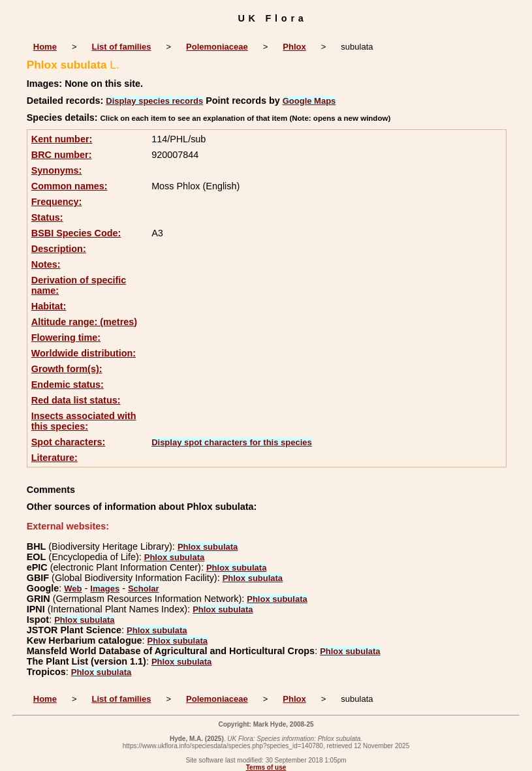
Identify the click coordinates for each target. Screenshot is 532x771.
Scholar (144, 589)
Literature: (55, 458)
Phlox (294, 47)
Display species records (154, 101)
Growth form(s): (67, 369)
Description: (59, 249)
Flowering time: (66, 338)
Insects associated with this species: (84, 421)
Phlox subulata (208, 547)
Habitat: (49, 306)
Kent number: (62, 139)
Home (45, 47)
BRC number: (62, 155)
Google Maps (309, 101)
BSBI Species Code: (76, 233)
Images (105, 589)
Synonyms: (57, 170)
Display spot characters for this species (232, 442)
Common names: (70, 186)
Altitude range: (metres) (84, 322)
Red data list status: (76, 400)
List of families (121, 47)
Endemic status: (68, 385)
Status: (47, 217)
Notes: (46, 264)
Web (73, 589)
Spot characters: (69, 442)
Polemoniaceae (217, 47)
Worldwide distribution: (84, 353)
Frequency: (57, 202)
